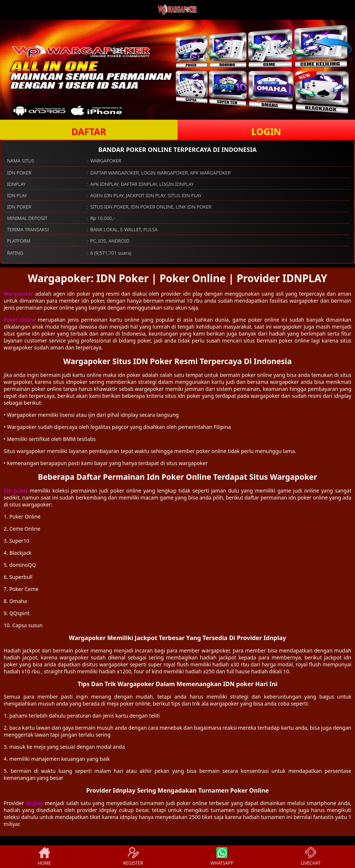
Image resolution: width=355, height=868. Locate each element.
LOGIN (266, 131)
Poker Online (20, 320)
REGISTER (133, 857)
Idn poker (16, 491)
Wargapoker (18, 294)
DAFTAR (89, 131)
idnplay (34, 803)
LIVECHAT (311, 857)
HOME (44, 857)
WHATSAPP (222, 857)
